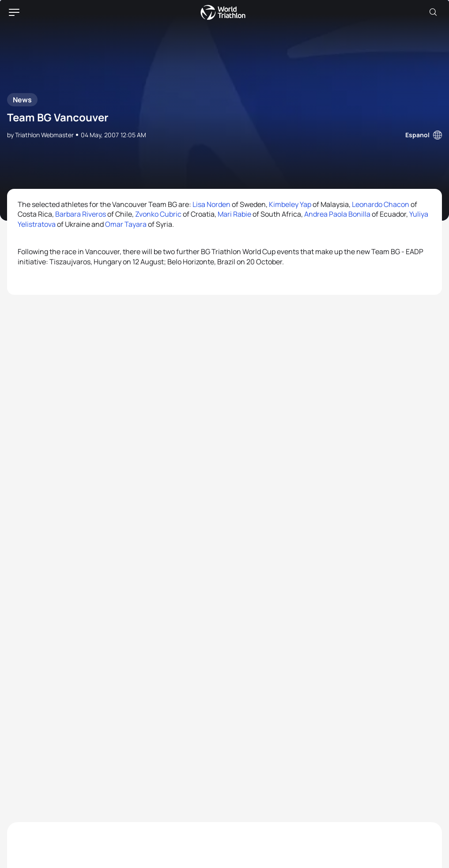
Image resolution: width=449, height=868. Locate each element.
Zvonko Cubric (158, 214)
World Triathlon (223, 12)
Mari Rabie (234, 214)
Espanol (417, 135)
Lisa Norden (211, 204)
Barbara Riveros (81, 214)
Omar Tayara (126, 224)
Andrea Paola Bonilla (337, 214)
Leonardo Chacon (381, 204)
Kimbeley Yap (290, 204)
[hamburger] (14, 12)
